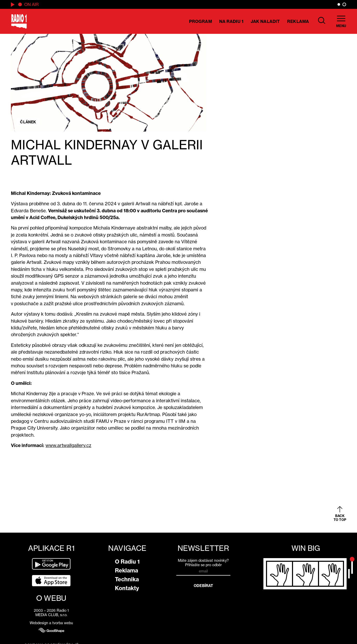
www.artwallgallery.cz (68, 445)
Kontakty (127, 588)
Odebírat (203, 586)
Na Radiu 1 (231, 21)
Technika (127, 579)
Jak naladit (265, 21)
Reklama (298, 21)
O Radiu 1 (127, 562)
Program (200, 21)
